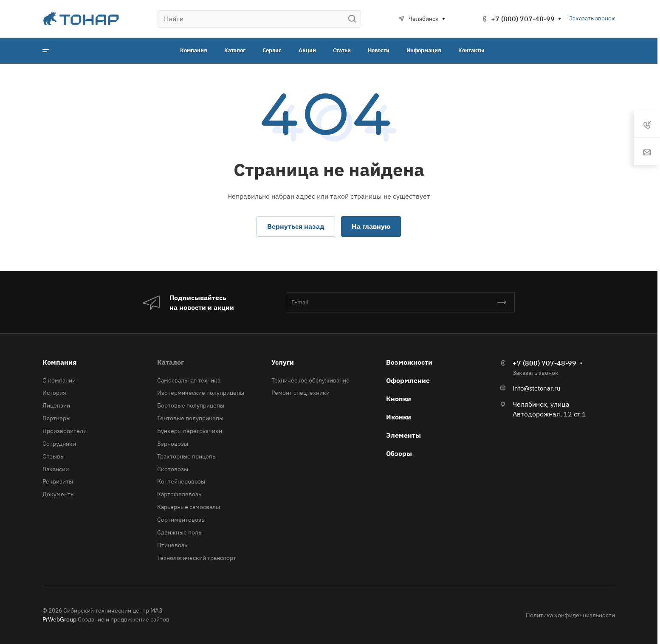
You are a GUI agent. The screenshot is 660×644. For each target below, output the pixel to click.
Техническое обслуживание (310, 380)
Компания (59, 362)
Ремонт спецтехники (300, 393)
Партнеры (56, 418)
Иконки (399, 417)
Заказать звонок (592, 18)
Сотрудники (59, 444)
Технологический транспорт (197, 558)
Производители (65, 431)
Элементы (403, 435)
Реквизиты (58, 481)
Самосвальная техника (189, 380)
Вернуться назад (296, 226)
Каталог (171, 362)
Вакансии (56, 469)
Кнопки (399, 399)
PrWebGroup (59, 619)
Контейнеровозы (181, 481)
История (54, 393)
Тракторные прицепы (187, 456)
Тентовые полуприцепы (190, 418)
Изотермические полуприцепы (201, 393)
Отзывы (54, 456)
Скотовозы (173, 469)
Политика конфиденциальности (570, 615)
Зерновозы (173, 444)
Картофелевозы (180, 494)
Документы (59, 494)
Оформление (408, 380)
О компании (59, 380)
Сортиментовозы (181, 520)
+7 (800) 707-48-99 (523, 19)
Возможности (409, 362)
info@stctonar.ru (537, 388)
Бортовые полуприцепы (191, 405)
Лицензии (56, 405)
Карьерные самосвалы (189, 507)
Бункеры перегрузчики (190, 431)
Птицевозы (173, 545)
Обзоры (399, 453)
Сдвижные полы (180, 532)
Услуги (283, 362)
